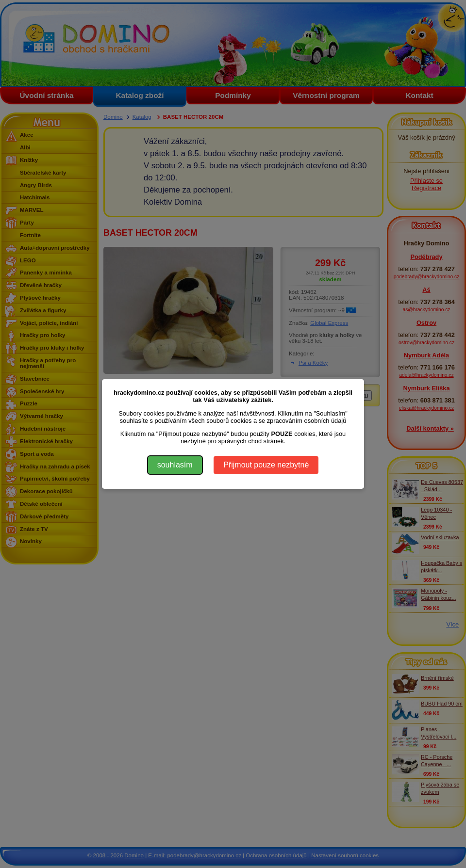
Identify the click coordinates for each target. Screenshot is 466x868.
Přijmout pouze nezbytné (266, 465)
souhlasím (175, 465)
